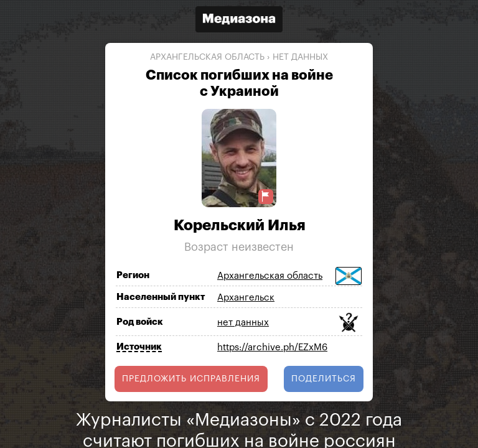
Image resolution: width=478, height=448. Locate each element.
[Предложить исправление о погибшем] (266, 196)
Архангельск (246, 298)
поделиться (324, 379)
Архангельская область (207, 57)
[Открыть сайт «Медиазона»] (239, 21)
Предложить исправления (191, 379)
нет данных (300, 57)
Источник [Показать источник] (139, 347)
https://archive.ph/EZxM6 (272, 348)
